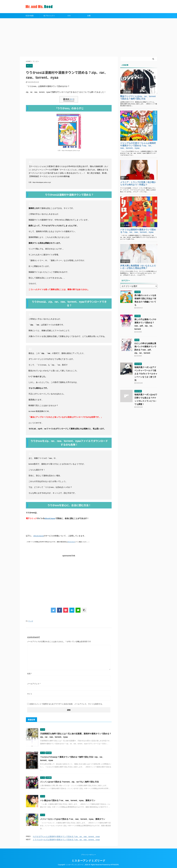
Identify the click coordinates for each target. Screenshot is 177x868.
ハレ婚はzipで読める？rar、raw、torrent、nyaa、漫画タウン (68, 800)
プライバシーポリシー (88, 855)
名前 (29, 674)
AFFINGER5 (114, 865)
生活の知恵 (30, 16)
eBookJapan (50, 518)
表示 (72, 99)
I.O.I (69, 16)
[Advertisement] (88, 37)
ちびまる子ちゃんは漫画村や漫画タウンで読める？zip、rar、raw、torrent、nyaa (66, 836)
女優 (89, 16)
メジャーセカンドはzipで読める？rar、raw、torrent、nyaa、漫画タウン (73, 819)
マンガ (31, 621)
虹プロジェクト (49, 16)
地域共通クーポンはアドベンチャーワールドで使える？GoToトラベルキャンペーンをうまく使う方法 (146, 374)
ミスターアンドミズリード (88, 861)
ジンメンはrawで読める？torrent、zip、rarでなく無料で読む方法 (69, 782)
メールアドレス (34, 684)
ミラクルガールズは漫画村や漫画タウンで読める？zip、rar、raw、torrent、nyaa (66, 840)
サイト (30, 694)
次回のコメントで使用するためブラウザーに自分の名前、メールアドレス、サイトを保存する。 (67, 704)
